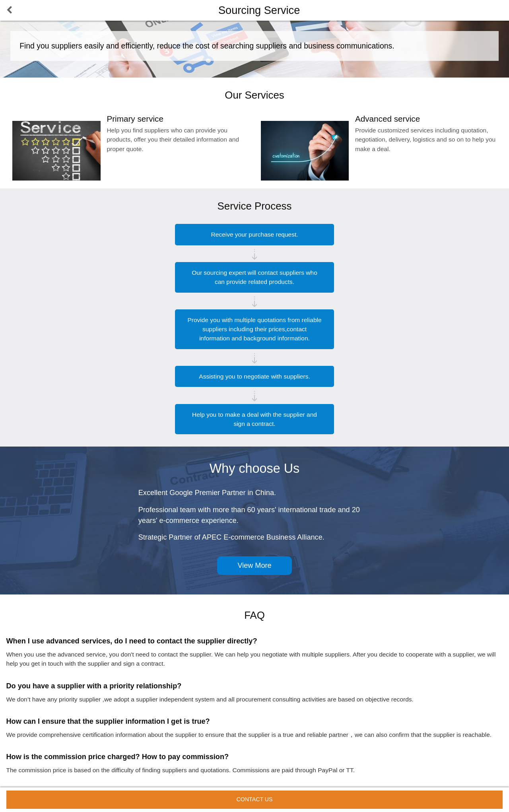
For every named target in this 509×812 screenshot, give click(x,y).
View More (254, 565)
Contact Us (254, 799)
